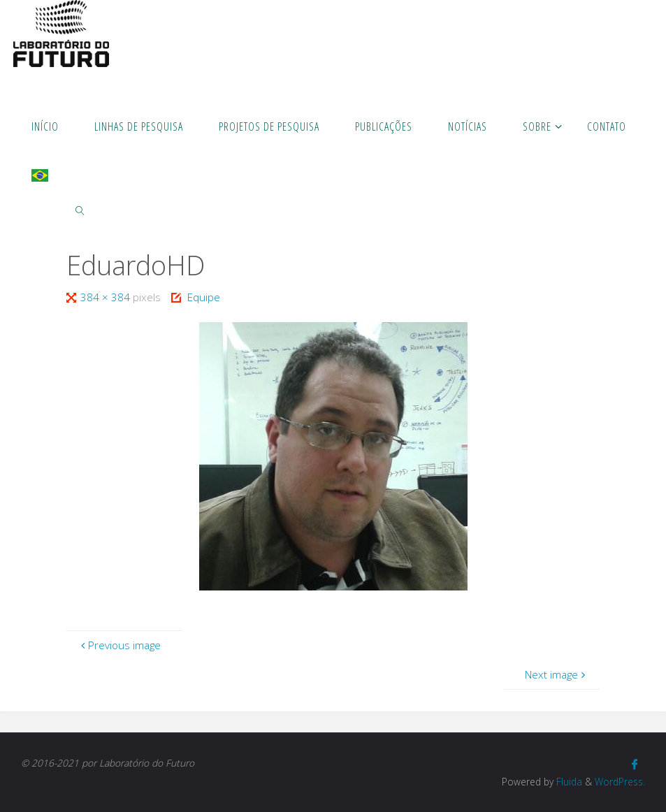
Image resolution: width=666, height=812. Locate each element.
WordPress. (620, 782)
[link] (81, 210)
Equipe (204, 297)
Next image (557, 674)
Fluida (568, 782)
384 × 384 (107, 297)
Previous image (118, 645)
